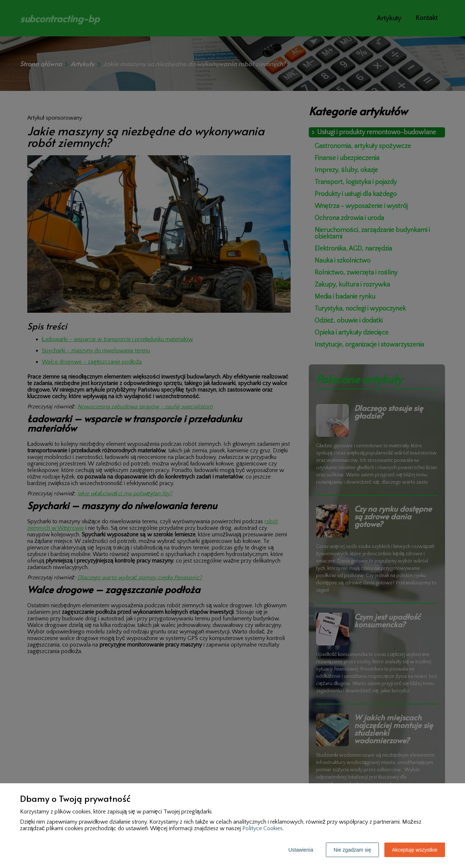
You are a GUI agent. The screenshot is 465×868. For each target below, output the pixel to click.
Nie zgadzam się (352, 850)
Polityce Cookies (262, 828)
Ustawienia (301, 850)
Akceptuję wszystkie (415, 850)
